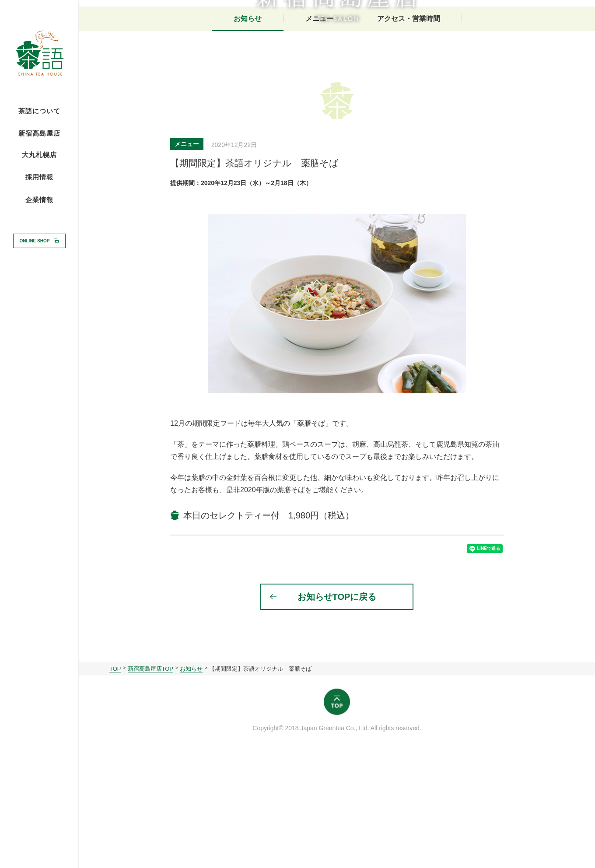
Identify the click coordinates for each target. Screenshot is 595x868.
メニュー (319, 126)
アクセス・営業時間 (409, 126)
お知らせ (248, 126)
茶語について (39, 111)
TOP (115, 782)
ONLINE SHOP (35, 240)
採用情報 (39, 177)
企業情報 (39, 200)
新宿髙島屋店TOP (151, 782)
